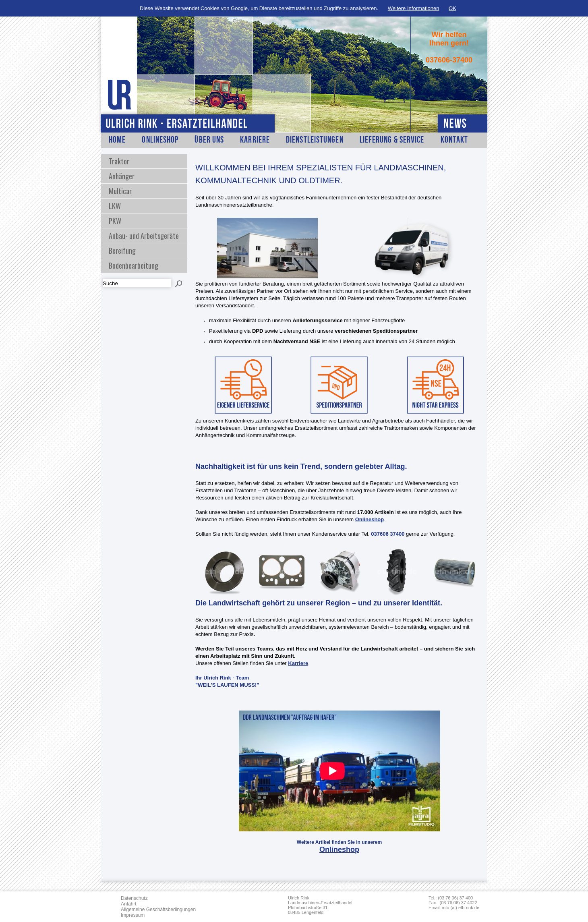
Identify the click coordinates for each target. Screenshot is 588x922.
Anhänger (122, 176)
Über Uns (209, 140)
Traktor (119, 161)
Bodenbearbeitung (134, 265)
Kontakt (454, 140)
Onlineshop (160, 140)
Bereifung (122, 251)
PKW (115, 221)
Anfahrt (129, 904)
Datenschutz (134, 898)
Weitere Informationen (414, 8)
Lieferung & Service (392, 140)
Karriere (255, 140)
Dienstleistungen (315, 140)
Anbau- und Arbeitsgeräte (144, 236)
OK (452, 8)
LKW (115, 206)
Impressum (133, 915)
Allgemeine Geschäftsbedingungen (158, 910)
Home (117, 140)
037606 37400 (388, 534)
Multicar (120, 191)
